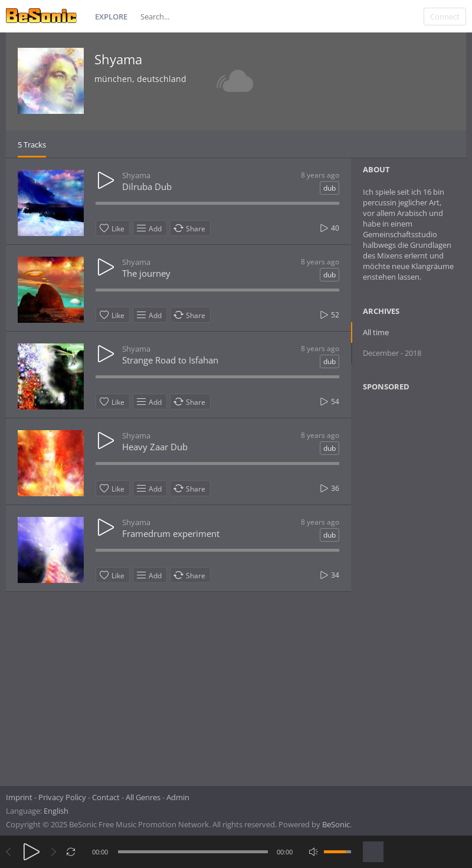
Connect (445, 17)
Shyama (118, 59)
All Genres (143, 797)
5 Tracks (32, 145)
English (56, 811)
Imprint (19, 797)
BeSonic (336, 824)
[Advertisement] (417, 585)
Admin (178, 797)
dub (330, 188)
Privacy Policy (62, 797)
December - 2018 (392, 353)
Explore (111, 17)
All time (376, 332)
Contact (106, 797)
